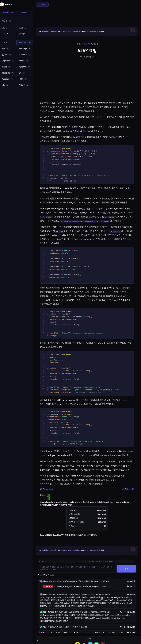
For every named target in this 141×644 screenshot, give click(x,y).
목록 (90, 639)
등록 (126, 569)
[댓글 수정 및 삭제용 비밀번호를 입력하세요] (111, 561)
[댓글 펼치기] (39, 581)
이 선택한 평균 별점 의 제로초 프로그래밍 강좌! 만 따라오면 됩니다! (71, 31)
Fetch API (131, 489)
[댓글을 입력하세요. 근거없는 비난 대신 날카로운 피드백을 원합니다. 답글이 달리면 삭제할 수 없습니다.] (77, 569)
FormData (49, 489)
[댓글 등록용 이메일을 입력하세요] (62, 561)
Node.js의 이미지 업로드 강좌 (77, 131)
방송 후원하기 (42, 4)
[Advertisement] (87, 15)
